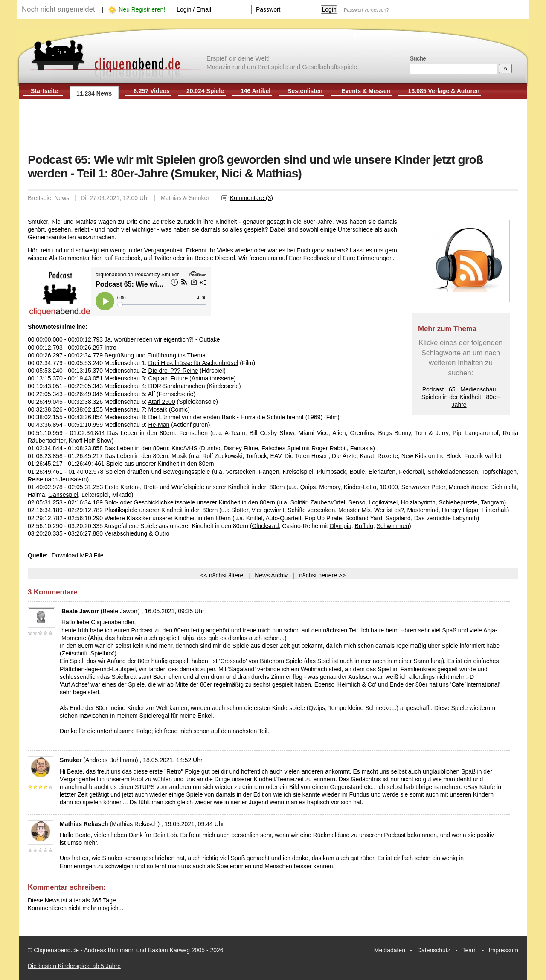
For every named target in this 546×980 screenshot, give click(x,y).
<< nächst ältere (222, 575)
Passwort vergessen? (366, 10)
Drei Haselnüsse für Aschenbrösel (193, 363)
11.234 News (94, 93)
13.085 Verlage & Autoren (444, 91)
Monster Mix (354, 510)
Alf (152, 394)
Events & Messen (366, 91)
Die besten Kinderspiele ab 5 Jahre (74, 966)
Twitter (162, 258)
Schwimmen (393, 526)
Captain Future (168, 378)
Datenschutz (434, 950)
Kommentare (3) (247, 198)
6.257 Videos (152, 91)
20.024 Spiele (205, 91)
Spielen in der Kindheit (451, 397)
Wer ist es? (389, 510)
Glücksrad (265, 526)
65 (452, 389)
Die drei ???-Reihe (173, 371)
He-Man (159, 425)
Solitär (299, 502)
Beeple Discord (215, 258)
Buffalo (364, 526)
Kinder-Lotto (360, 487)
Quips (308, 487)
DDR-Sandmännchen (177, 386)
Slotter (240, 510)
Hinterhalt (494, 510)
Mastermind (423, 510)
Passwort (268, 9)
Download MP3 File (77, 555)
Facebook (127, 258)
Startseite (44, 91)
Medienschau (478, 389)
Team (470, 950)
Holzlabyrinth (418, 502)
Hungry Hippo (460, 510)
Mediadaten (390, 950)
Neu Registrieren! (142, 9)
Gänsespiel (63, 495)
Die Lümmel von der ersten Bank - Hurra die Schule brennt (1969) (236, 417)
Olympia (340, 526)
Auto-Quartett (284, 518)
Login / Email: (195, 9)
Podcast (433, 389)
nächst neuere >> (322, 575)
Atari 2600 (162, 402)
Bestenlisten (305, 91)
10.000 (389, 487)
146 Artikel (256, 91)
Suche (418, 58)
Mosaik (158, 409)
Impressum (504, 950)
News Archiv (271, 575)
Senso (357, 502)
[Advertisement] (273, 127)
